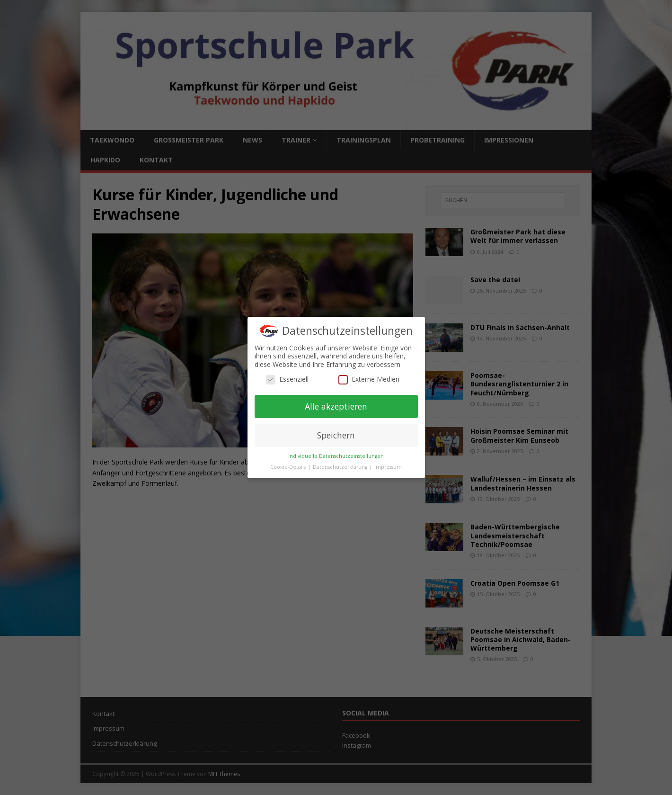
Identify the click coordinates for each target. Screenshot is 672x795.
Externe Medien (369, 379)
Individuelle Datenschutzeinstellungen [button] (336, 456)
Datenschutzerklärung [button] (341, 467)
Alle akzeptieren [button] (336, 406)
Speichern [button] (336, 435)
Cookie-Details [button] (289, 467)
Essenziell (287, 379)
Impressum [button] (388, 467)
